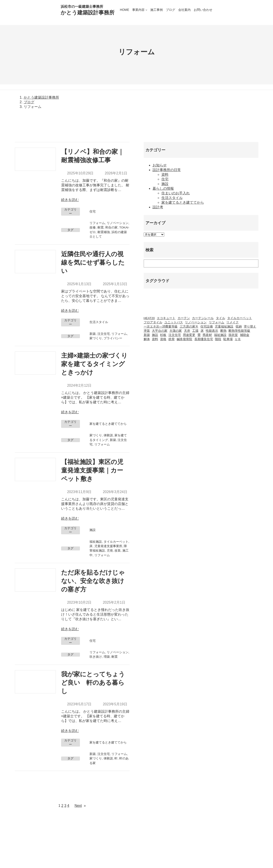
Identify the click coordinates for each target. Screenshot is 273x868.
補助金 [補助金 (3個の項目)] (245, 335)
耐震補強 (104, 232)
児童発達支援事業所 (108, 546)
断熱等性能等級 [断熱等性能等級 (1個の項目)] (239, 331)
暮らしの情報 (163, 188)
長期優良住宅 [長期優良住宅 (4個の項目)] (204, 339)
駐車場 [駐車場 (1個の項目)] (228, 339)
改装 (118, 551)
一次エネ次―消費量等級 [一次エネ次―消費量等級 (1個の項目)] (161, 327)
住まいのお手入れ (176, 193)
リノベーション (118, 223)
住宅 (93, 212)
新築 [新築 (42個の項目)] (147, 335)
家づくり (96, 338)
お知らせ (160, 165)
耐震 (101, 227)
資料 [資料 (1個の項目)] (155, 339)
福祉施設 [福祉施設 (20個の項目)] (220, 335)
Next (80, 806)
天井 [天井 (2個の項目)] (187, 331)
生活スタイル (99, 322)
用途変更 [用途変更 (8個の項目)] (189, 335)
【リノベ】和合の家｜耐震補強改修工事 (92, 156)
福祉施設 (96, 542)
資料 (165, 175)
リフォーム (97, 223)
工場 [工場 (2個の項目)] (195, 331)
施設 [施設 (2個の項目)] (155, 335)
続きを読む (70, 200)
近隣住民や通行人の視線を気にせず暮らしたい (93, 262)
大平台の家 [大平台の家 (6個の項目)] (160, 331)
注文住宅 (104, 334)
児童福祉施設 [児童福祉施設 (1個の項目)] (224, 327)
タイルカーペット (116, 542)
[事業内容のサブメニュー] (146, 10)
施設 (93, 530)
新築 (93, 334)
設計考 (158, 207)
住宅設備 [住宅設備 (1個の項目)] (207, 327)
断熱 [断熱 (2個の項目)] (223, 331)
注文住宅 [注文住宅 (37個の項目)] (175, 335)
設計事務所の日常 (167, 170)
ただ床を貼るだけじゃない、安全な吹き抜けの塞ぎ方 (93, 581)
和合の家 (111, 227)
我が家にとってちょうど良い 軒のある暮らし (93, 683)
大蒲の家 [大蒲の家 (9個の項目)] (176, 331)
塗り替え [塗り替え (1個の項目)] (250, 327)
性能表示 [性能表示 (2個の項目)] (212, 331)
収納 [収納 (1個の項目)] (239, 327)
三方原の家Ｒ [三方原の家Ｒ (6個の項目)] (189, 327)
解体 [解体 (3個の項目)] (147, 339)
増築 (107, 657)
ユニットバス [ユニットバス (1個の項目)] (174, 322)
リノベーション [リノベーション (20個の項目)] (196, 322)
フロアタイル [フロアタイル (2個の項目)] (153, 322)
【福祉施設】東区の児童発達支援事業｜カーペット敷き (92, 470)
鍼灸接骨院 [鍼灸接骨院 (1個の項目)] (184, 339)
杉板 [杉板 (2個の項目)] (163, 335)
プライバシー (113, 338)
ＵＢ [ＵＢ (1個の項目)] (238, 339)
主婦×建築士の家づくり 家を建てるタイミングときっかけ (95, 364)
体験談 (108, 435)
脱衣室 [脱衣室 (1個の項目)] (233, 335)
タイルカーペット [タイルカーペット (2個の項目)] (240, 318)
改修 (93, 227)
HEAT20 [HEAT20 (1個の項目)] (149, 318)
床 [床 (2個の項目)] (202, 331)
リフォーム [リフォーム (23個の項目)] (217, 322)
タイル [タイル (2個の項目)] (221, 318)
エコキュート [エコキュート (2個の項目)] (166, 318)
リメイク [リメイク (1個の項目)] (232, 322)
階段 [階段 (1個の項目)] (218, 339)
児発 (110, 551)
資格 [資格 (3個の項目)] (163, 339)
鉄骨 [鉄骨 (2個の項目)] (172, 339)
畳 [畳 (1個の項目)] (199, 335)
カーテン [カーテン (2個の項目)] (184, 318)
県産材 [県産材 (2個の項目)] (207, 335)
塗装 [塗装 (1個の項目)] (147, 331)
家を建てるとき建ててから (108, 424)
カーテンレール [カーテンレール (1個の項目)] (203, 318)
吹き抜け (96, 657)
